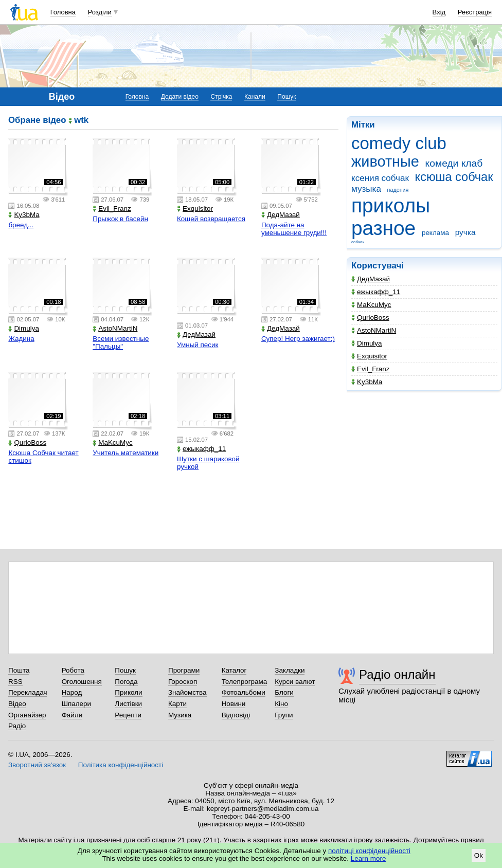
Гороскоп (183, 682)
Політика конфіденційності (121, 765)
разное (383, 228)
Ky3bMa (367, 382)
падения (398, 190)
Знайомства (187, 692)
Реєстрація (475, 12)
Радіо (17, 726)
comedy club (399, 143)
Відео (17, 704)
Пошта (19, 670)
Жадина (21, 339)
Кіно (281, 704)
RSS (15, 682)
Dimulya (367, 343)
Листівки (128, 704)
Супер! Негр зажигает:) (298, 339)
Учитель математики (126, 453)
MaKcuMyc (371, 305)
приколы (391, 205)
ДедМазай (371, 279)
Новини (234, 704)
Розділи (100, 12)
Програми (184, 670)
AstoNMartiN (374, 330)
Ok (479, 855)
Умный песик (198, 345)
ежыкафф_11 (376, 292)
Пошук (286, 97)
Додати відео (180, 97)
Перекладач (28, 692)
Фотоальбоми (244, 692)
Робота (73, 670)
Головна (63, 12)
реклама (435, 233)
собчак (358, 242)
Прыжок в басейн (120, 219)
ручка (465, 232)
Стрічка (221, 97)
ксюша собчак (454, 177)
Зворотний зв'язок (37, 765)
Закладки (290, 670)
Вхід (439, 12)
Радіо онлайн (397, 674)
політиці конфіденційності (369, 851)
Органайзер (27, 715)
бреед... (21, 225)
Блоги (284, 692)
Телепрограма (245, 682)
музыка (366, 189)
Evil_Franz (370, 369)
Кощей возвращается (211, 219)
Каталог (234, 670)
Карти (177, 704)
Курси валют (295, 682)
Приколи (128, 692)
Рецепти (128, 715)
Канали (255, 97)
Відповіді (236, 715)
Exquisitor (369, 356)
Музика (180, 715)
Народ (72, 692)
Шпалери (76, 704)
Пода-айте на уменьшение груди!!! (294, 229)
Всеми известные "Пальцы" (121, 342)
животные (385, 161)
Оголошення (82, 682)
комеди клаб (454, 163)
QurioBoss (370, 318)
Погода (126, 682)
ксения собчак (380, 178)
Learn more (369, 858)
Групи (284, 715)
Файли (72, 715)
